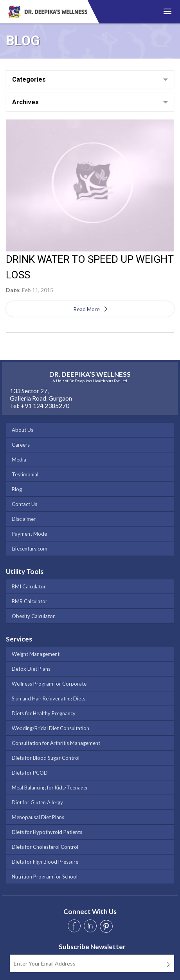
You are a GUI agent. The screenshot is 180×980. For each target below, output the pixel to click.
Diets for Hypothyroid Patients (47, 832)
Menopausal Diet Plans (38, 817)
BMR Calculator (30, 601)
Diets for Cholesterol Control (45, 847)
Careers (21, 445)
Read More (89, 309)
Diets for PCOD (30, 773)
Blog (17, 489)
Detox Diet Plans (31, 669)
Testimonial (25, 474)
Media (19, 460)
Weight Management (36, 654)
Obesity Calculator (33, 616)
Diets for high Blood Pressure (45, 862)
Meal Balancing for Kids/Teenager (50, 788)
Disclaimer (24, 519)
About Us (22, 430)
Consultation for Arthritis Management (56, 743)
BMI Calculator (29, 586)
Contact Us (24, 504)
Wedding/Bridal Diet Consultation (50, 728)
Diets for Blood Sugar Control (46, 758)
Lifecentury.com (30, 549)
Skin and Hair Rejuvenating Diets (49, 698)
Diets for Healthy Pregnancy (44, 713)
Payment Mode (29, 534)
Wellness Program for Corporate (49, 684)
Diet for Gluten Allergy (37, 802)
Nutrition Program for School (45, 877)
